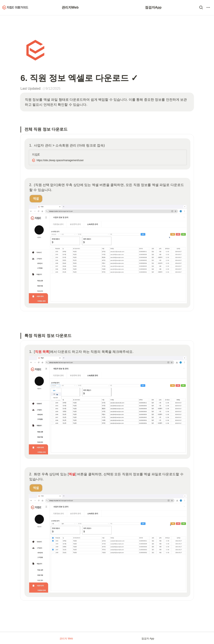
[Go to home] (15, 8)
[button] (201, 8)
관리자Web (70, 7)
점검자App (153, 7)
